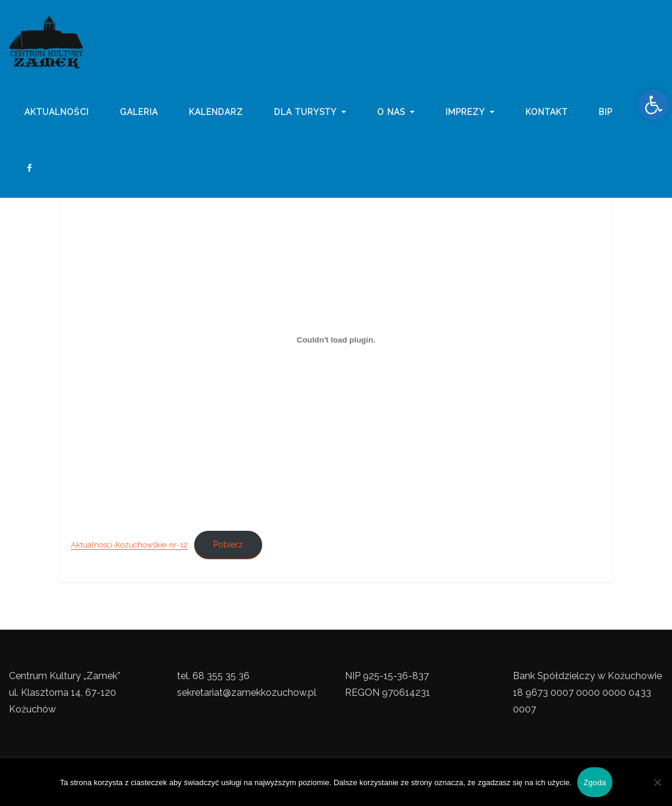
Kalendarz (216, 115)
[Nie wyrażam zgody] (657, 782)
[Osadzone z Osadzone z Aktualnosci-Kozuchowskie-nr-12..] (336, 340)
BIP (606, 115)
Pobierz (228, 544)
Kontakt (547, 115)
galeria (139, 115)
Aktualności (57, 115)
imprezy (470, 115)
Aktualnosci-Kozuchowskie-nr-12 (129, 545)
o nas (396, 115)
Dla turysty (310, 115)
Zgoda (595, 782)
